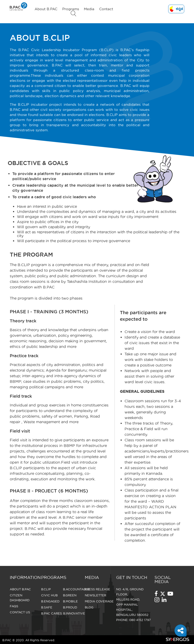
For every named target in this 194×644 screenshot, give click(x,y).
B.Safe (47, 607)
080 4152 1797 (140, 620)
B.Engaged (50, 601)
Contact (106, 9)
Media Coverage (99, 601)
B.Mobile (70, 601)
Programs (71, 9)
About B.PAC (46, 9)
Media (89, 9)
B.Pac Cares (51, 613)
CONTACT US (20, 612)
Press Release (97, 589)
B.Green (70, 595)
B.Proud (70, 607)
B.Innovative (74, 613)
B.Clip (46, 589)
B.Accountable (76, 589)
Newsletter (95, 595)
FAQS (14, 606)
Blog (89, 607)
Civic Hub (49, 595)
